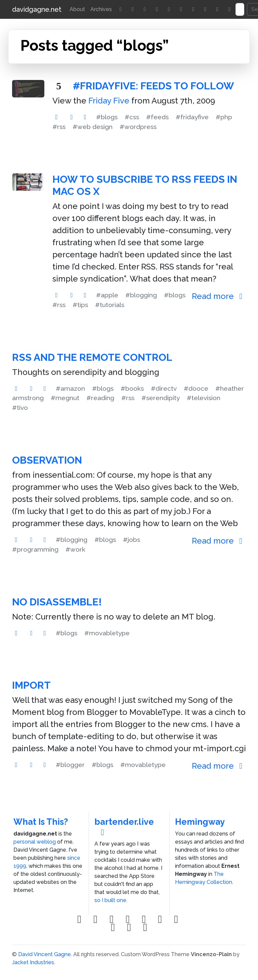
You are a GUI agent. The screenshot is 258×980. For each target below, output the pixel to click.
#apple (107, 295)
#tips (80, 305)
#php (224, 117)
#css (132, 117)
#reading (100, 398)
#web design (93, 127)
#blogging (141, 295)
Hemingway (200, 822)
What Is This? (41, 822)
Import (31, 685)
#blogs (107, 117)
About (77, 9)
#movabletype (107, 633)
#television (204, 398)
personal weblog (35, 842)
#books (132, 388)
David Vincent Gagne (45, 954)
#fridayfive (192, 117)
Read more (219, 296)
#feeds (157, 117)
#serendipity (161, 398)
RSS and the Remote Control (92, 357)
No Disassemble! (57, 602)
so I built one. (111, 900)
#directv (164, 388)
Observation (47, 460)
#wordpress (138, 127)
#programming (35, 549)
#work (75, 549)
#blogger (70, 765)
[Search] (240, 9)
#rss (59, 127)
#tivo (20, 408)
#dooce (196, 388)
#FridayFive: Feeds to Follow (154, 86)
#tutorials (110, 305)
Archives (101, 9)
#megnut (65, 398)
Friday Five (109, 101)
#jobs (132, 540)
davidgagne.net (37, 9)
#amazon (70, 388)
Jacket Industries (33, 962)
